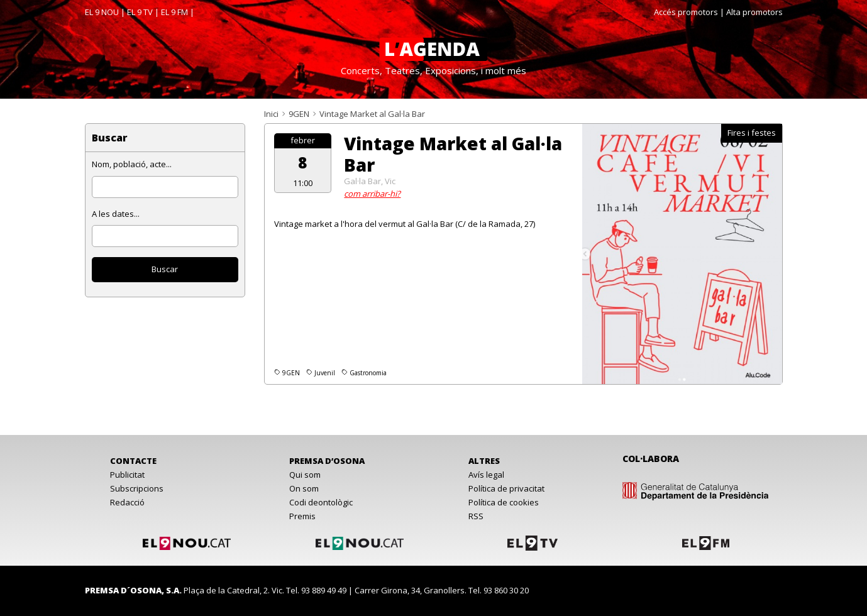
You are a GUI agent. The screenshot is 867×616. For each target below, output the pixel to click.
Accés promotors (686, 12)
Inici (271, 114)
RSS (476, 516)
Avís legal (486, 475)
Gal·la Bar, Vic (370, 181)
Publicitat (127, 475)
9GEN (299, 114)
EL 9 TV (140, 12)
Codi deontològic (321, 502)
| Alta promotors (751, 12)
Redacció (127, 502)
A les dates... (116, 214)
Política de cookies (504, 502)
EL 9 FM (174, 12)
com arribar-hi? (372, 194)
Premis (302, 516)
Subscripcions (137, 488)
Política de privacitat (506, 488)
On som (304, 488)
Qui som (305, 475)
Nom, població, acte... (132, 164)
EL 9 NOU (102, 12)
